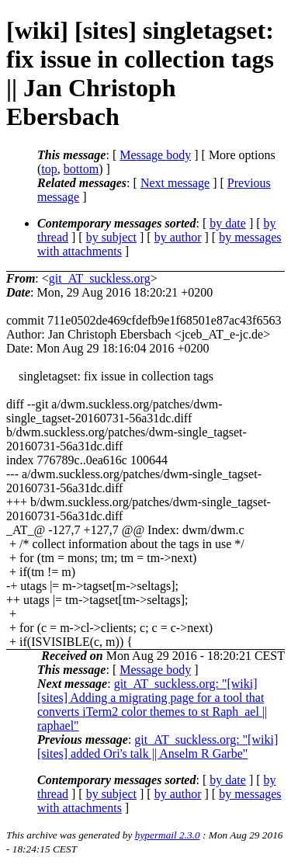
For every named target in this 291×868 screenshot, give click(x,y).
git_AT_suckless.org (100, 278)
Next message (175, 183)
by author (178, 237)
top (49, 169)
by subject (111, 237)
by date (228, 223)
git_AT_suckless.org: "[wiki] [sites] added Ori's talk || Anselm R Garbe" (158, 746)
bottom (81, 169)
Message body (155, 155)
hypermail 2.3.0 (168, 835)
